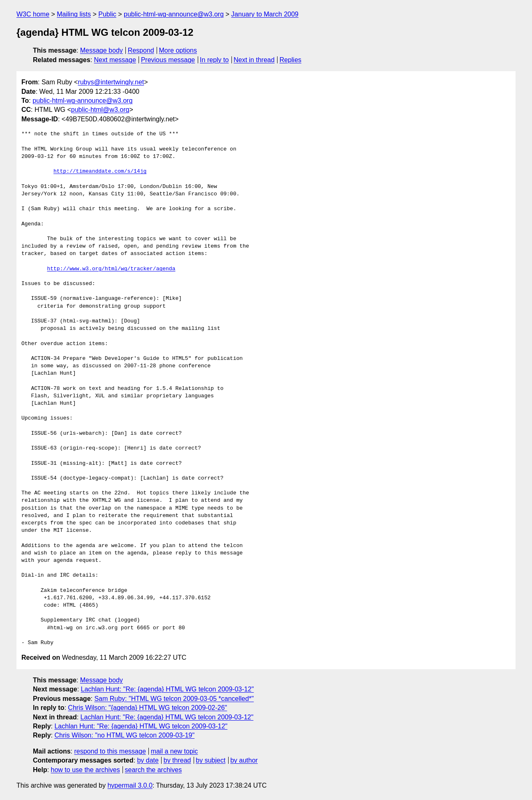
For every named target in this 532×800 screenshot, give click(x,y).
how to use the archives (86, 770)
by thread (177, 760)
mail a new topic (175, 751)
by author (244, 760)
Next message (115, 60)
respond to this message (110, 751)
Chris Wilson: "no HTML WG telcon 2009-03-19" (124, 735)
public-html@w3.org (100, 110)
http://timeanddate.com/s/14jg (100, 172)
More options (178, 50)
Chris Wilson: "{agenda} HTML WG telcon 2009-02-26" (147, 708)
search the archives (154, 770)
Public (107, 14)
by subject (210, 760)
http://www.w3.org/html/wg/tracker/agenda (111, 269)
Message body (102, 50)
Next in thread (254, 60)
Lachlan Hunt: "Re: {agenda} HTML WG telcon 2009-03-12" (168, 689)
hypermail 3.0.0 (130, 785)
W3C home (33, 14)
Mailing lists (74, 14)
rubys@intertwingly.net (111, 82)
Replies (290, 60)
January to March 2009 (265, 14)
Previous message (168, 60)
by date (148, 760)
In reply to (214, 60)
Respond (141, 50)
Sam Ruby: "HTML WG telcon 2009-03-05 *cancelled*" (174, 699)
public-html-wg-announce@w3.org (174, 14)
